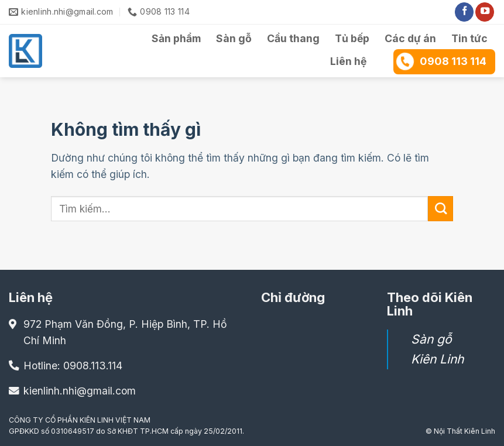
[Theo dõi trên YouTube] (485, 12)
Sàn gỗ (234, 38)
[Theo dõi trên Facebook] (464, 12)
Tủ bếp (352, 38)
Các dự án (410, 38)
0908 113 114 (441, 61)
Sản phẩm (176, 38)
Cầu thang (293, 38)
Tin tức (469, 38)
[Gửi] (440, 209)
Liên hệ (348, 61)
